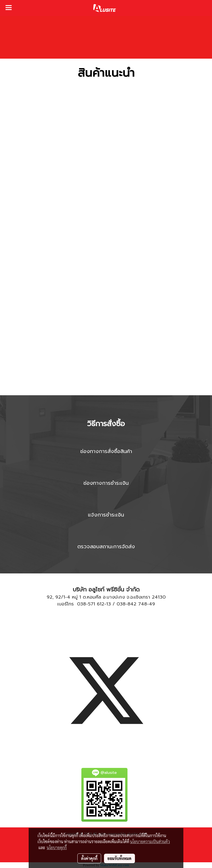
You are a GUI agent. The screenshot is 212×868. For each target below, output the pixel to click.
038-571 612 (91, 604)
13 (109, 604)
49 (152, 604)
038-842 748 (132, 604)
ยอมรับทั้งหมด (119, 858)
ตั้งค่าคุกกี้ (89, 858)
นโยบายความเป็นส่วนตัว (150, 841)
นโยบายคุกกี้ (57, 847)
